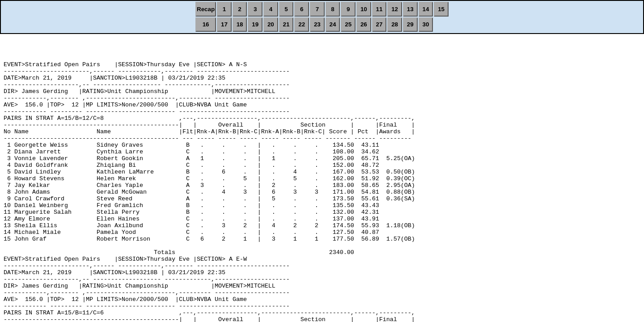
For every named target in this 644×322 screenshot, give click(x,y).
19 (255, 24)
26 (364, 24)
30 (426, 24)
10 (364, 9)
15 (441, 9)
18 (240, 24)
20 (271, 24)
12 (395, 9)
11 (379, 9)
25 (348, 24)
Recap (206, 9)
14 (426, 9)
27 (379, 24)
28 (395, 24)
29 (410, 24)
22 (302, 24)
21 (286, 24)
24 (333, 24)
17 (224, 24)
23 (317, 24)
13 (410, 9)
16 (206, 24)
